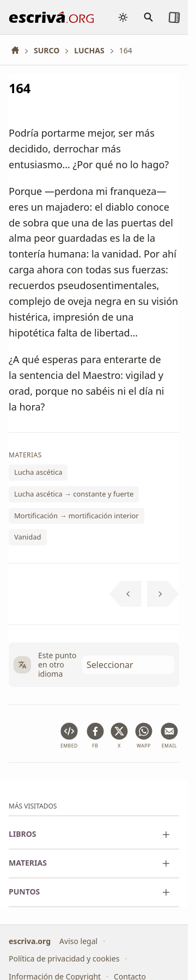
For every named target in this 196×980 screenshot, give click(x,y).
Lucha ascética (38, 473)
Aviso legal (78, 941)
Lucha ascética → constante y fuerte (74, 494)
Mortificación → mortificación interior (76, 516)
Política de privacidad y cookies (64, 958)
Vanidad (28, 537)
